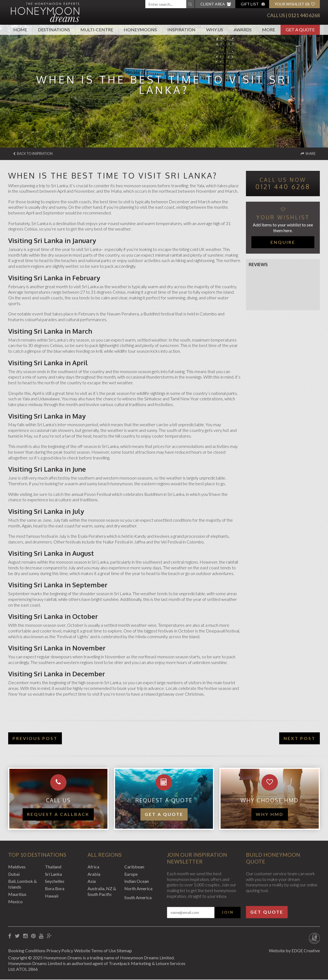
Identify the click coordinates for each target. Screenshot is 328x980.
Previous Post (35, 739)
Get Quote (267, 912)
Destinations (54, 30)
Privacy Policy (63, 951)
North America (138, 889)
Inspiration (181, 30)
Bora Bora (55, 889)
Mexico (15, 902)
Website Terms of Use (102, 951)
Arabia (94, 875)
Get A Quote (300, 30)
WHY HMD (270, 815)
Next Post (300, 739)
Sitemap (135, 951)
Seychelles (55, 882)
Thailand (53, 867)
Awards (243, 30)
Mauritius (17, 895)
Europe (131, 875)
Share (307, 154)
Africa (93, 867)
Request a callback (58, 815)
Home (20, 30)
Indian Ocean (137, 882)
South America (138, 898)
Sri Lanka (53, 875)
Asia (92, 882)
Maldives (17, 867)
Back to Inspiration (37, 154)
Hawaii (52, 896)
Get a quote (164, 815)
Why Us (215, 30)
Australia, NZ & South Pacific (102, 892)
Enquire (283, 243)
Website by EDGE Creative (294, 951)
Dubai (14, 875)
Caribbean (134, 867)
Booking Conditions (27, 951)
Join (228, 913)
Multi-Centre (97, 30)
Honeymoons (140, 30)
